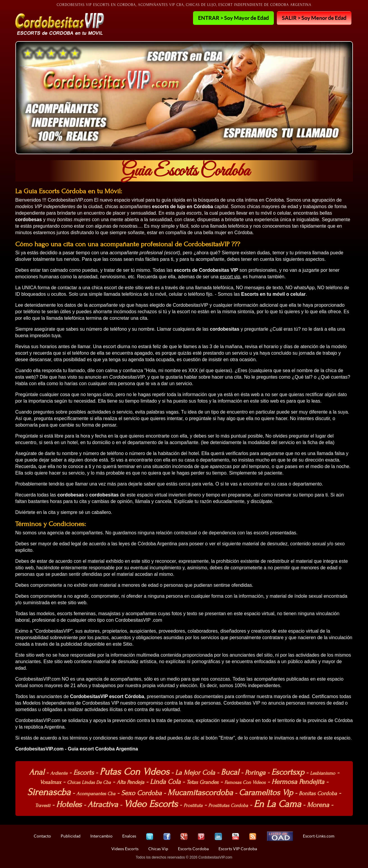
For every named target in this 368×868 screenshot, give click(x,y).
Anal (37, 772)
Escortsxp (288, 772)
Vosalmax (50, 782)
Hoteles (69, 804)
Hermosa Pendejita (298, 782)
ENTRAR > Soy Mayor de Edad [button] (233, 18)
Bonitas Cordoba (318, 794)
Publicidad (71, 836)
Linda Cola (165, 782)
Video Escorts (151, 804)
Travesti (43, 806)
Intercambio (101, 836)
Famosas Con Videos (245, 782)
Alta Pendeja (130, 782)
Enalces (129, 836)
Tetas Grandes (203, 782)
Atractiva (103, 804)
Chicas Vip (158, 849)
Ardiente (59, 773)
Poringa (255, 773)
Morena (318, 805)
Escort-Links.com (319, 836)
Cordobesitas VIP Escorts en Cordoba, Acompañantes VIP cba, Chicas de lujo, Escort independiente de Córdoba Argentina (184, 5)
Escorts (83, 773)
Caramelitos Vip (266, 793)
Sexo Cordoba (141, 793)
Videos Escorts (125, 849)
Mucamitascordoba (200, 793)
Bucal (230, 772)
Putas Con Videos (134, 772)
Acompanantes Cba (96, 794)
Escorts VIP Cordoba (238, 849)
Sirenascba (49, 792)
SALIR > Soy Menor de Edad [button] (314, 18)
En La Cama (277, 804)
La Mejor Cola (195, 773)
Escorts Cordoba (193, 849)
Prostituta (193, 806)
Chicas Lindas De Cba (89, 782)
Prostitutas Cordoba (228, 806)
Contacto (42, 836)
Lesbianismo (323, 773)
